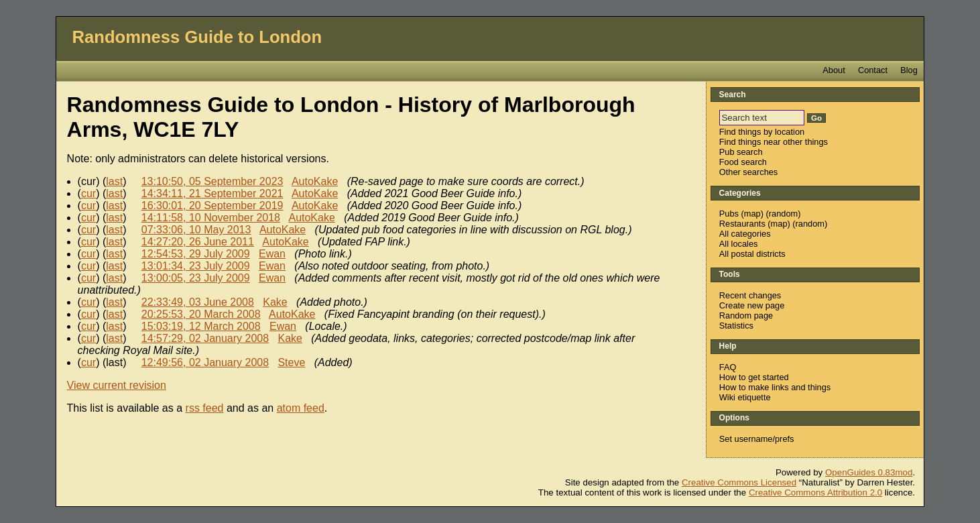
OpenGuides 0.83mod (869, 472)
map (752, 214)
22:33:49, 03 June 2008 (198, 302)
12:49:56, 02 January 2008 (205, 362)
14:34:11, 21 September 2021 (212, 193)
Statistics (736, 326)
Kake (275, 302)
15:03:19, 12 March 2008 (201, 326)
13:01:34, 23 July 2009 (196, 266)
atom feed (301, 408)
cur (88, 193)
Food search (743, 162)
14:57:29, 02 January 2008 (205, 338)
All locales (739, 244)
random (783, 214)
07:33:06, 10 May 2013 (196, 230)
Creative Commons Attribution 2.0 (815, 492)
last (114, 181)
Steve (291, 362)
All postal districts (752, 254)
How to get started (754, 377)
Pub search (741, 152)
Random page (746, 315)
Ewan (272, 254)
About (834, 70)
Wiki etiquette (745, 397)
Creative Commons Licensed (739, 482)
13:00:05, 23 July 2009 (196, 278)
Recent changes (750, 295)
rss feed (205, 408)
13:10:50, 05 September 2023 (212, 181)
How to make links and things (775, 387)
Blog (909, 70)
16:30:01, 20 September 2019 (212, 206)
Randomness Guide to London (197, 37)
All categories (745, 234)
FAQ (728, 367)
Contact (873, 70)
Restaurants (742, 224)
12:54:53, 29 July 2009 (196, 254)
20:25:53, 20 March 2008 (201, 314)
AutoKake (315, 181)
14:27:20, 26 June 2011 (198, 242)
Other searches (749, 172)
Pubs (729, 214)
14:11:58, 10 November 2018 (211, 218)
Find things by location (762, 132)
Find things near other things (774, 142)
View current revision (117, 385)
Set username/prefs (757, 439)
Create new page (752, 305)
